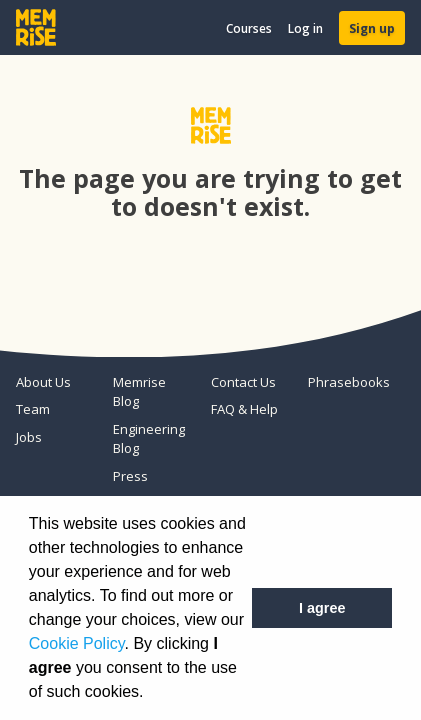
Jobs (29, 437)
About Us (43, 382)
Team (33, 409)
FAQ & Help (244, 409)
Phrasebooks (348, 382)
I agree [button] (322, 608)
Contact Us (243, 382)
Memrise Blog (139, 392)
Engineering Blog (149, 439)
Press (130, 476)
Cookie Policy (77, 643)
